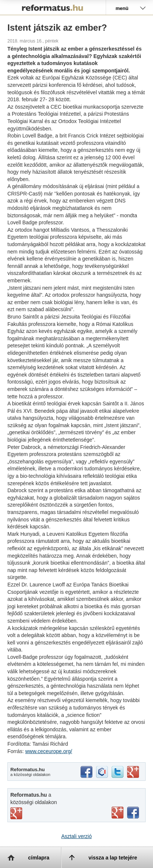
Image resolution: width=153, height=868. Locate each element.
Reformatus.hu (53, 7)
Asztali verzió (76, 836)
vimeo (16, 813)
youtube (118, 813)
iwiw (102, 772)
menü (122, 8)
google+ (133, 772)
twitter (118, 772)
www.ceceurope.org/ (49, 751)
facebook (86, 772)
